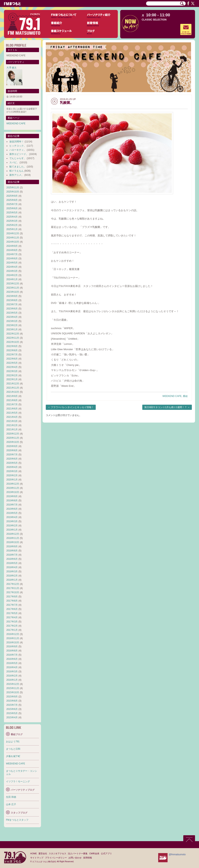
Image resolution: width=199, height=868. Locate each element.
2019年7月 (12, 505)
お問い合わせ (75, 858)
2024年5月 (12, 263)
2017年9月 (12, 597)
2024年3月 (12, 271)
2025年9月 (12, 196)
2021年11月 (13, 388)
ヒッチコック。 (18, 146)
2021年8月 (12, 400)
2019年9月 (12, 496)
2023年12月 (13, 284)
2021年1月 (12, 430)
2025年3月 (12, 221)
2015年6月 (12, 709)
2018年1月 (12, 580)
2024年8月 (12, 250)
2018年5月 (12, 563)
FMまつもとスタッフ (17, 820)
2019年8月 (12, 501)
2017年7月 (12, 605)
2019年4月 (12, 517)
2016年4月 (12, 667)
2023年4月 (12, 317)
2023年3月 (12, 321)
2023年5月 (12, 313)
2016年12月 (13, 634)
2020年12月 (13, 434)
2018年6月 (12, 559)
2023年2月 (12, 325)
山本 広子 (11, 804)
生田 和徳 (11, 797)
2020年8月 (12, 450)
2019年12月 (13, 484)
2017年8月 (12, 601)
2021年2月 (12, 425)
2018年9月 (12, 546)
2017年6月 (12, 609)
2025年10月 (13, 192)
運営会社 (43, 853)
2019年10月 (13, 492)
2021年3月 (12, 421)
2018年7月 (12, 555)
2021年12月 (13, 384)
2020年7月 (12, 455)
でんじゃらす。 (18, 158)
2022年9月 (12, 346)
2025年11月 (13, 188)
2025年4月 (12, 217)
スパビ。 (14, 162)
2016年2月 (12, 676)
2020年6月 (12, 459)
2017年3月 (12, 622)
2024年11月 (13, 238)
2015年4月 (12, 717)
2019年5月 (12, 513)
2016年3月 (12, 672)
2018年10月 (13, 542)
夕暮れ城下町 (13, 756)
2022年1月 (12, 379)
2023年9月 (12, 296)
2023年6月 (12, 309)
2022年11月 (13, 338)
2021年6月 (12, 409)
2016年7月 (12, 655)
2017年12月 (13, 584)
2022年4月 (12, 367)
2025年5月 (12, 213)
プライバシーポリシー (56, 858)
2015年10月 (13, 692)
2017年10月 (13, 592)
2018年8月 (12, 551)
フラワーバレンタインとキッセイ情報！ (72, 407)
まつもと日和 (13, 749)
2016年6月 (12, 659)
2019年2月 (12, 526)
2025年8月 (12, 200)
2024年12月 (13, 233)
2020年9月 (12, 446)
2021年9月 (12, 396)
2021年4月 (12, 417)
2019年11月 (13, 488)
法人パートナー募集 (78, 853)
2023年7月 (12, 304)
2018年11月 (13, 538)
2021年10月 (13, 392)
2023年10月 (13, 292)
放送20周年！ (17, 142)
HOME (34, 853)
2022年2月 (12, 375)
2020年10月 (13, 442)
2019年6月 (12, 509)
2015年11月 (13, 688)
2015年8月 (12, 701)
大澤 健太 (11, 68)
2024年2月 (12, 275)
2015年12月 (13, 684)
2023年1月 (12, 330)
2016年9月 (12, 646)
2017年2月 (12, 626)
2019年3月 (12, 521)
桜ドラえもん (17, 171)
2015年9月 (12, 697)
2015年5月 (12, 713)
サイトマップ (37, 858)
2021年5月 (12, 413)
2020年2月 (12, 475)
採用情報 (88, 858)
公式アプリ (106, 853)
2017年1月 (12, 630)
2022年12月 (13, 334)
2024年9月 (12, 246)
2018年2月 (12, 576)
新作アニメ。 (17, 175)
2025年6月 (12, 208)
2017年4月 (12, 617)
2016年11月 (13, 638)
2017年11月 (13, 588)
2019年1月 (12, 530)
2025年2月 (12, 225)
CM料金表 (94, 853)
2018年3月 (12, 572)
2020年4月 (12, 467)
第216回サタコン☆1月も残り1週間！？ (165, 407)
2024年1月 (12, 279)
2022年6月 (12, 359)
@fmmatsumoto (177, 854)
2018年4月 (12, 567)
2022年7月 (12, 355)
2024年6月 (12, 259)
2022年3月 (12, 371)
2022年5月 (12, 363)
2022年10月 (13, 342)
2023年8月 (12, 300)
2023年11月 (13, 288)
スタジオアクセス (58, 853)
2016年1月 (12, 680)
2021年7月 (12, 404)
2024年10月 (13, 242)
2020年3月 (12, 471)
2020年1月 (12, 480)
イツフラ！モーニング (18, 781)
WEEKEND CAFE (172, 396)
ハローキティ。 (18, 150)
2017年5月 (12, 613)
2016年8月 (12, 651)
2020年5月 (12, 463)
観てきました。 (18, 167)
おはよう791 (13, 742)
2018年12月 (13, 534)
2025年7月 (12, 204)
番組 (185, 396)
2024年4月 (12, 267)
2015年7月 (12, 705)
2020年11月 (13, 438)
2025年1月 (12, 229)
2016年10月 (13, 642)
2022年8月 (12, 350)
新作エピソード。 (19, 154)
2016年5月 (12, 663)
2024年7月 (12, 254)
